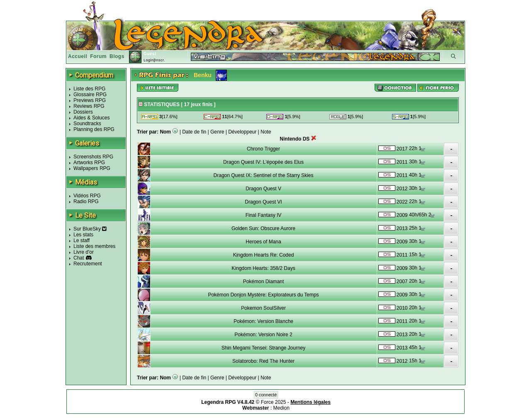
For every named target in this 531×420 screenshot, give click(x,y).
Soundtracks (87, 124)
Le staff (82, 240)
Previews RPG (90, 100)
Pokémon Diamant (264, 282)
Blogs (117, 56)
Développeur (242, 132)
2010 (402, 308)
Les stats (83, 235)
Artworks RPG (89, 163)
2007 (402, 282)
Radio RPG (86, 202)
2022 (402, 202)
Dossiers (83, 112)
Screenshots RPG (93, 157)
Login (149, 60)
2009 (402, 215)
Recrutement (88, 264)
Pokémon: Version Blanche (263, 321)
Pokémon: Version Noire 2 (263, 335)
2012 (402, 189)
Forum (98, 56)
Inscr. (160, 60)
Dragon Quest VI (263, 202)
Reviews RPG (89, 106)
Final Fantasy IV (264, 215)
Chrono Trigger (263, 149)
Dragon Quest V (263, 189)
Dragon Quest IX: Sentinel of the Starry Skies (264, 175)
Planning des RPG (94, 129)
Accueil (78, 56)
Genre (217, 132)
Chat (79, 258)
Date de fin (194, 132)
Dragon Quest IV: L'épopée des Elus (263, 162)
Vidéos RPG (87, 196)
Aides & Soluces (91, 118)
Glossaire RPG (90, 95)
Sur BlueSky (90, 229)
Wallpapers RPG (92, 168)
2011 (402, 162)
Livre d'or (84, 252)
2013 (402, 228)
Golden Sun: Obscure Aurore (263, 228)
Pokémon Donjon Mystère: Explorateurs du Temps (263, 295)
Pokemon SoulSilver (263, 308)
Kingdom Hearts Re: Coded (264, 255)
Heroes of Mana (263, 242)
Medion (281, 408)
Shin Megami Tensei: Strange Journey (264, 348)
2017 (402, 149)
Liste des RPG (89, 89)
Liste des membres (94, 246)
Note (266, 132)
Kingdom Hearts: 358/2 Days (263, 268)
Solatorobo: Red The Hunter (263, 361)
